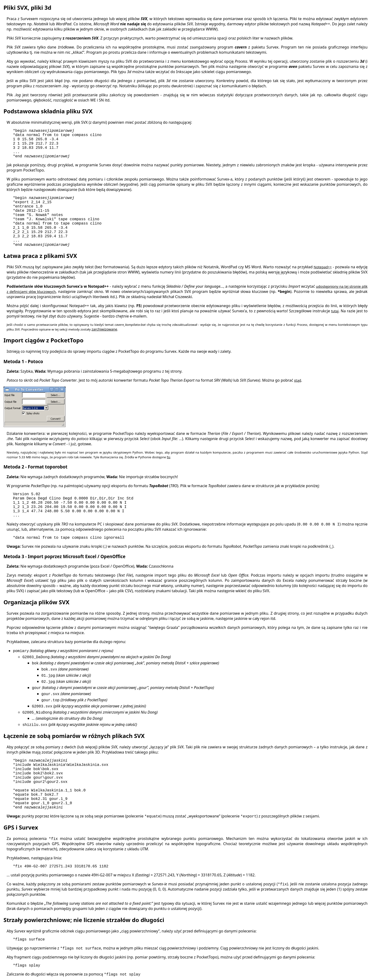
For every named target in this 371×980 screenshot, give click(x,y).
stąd (298, 380)
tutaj (335, 311)
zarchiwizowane (104, 329)
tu (168, 457)
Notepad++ (323, 267)
